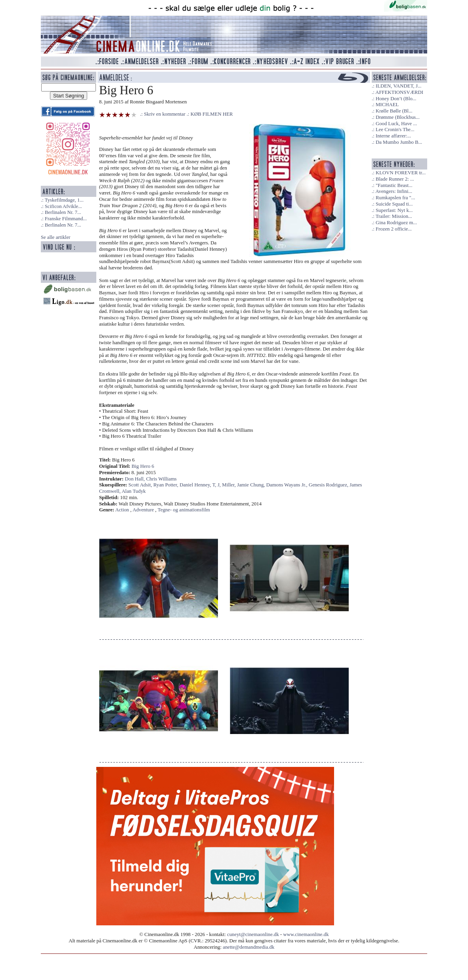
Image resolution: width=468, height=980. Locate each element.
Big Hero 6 (143, 466)
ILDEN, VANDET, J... (399, 86)
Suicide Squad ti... (394, 204)
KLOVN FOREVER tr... (401, 173)
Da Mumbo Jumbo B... (399, 142)
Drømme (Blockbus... (398, 117)
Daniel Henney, (196, 485)
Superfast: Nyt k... (394, 210)
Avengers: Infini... (394, 191)
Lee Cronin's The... (395, 130)
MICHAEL (387, 105)
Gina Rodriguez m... (396, 223)
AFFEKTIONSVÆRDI (399, 92)
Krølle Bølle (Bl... (394, 111)
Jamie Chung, (252, 485)
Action (122, 510)
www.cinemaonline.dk (306, 934)
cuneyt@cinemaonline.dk (253, 934)
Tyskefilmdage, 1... (64, 200)
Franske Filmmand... (66, 219)
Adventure (143, 510)
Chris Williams (161, 479)
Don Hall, (136, 479)
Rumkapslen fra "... (395, 198)
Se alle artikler (56, 237)
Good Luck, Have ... (396, 124)
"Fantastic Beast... (394, 185)
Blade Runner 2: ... (395, 179)
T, (215, 485)
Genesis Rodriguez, (329, 485)
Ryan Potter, (166, 485)
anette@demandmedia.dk (248, 947)
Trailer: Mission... (394, 216)
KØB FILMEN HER (212, 114)
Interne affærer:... (393, 136)
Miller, (229, 485)
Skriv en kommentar (165, 114)
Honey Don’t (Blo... (396, 99)
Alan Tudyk (134, 491)
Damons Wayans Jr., (287, 485)
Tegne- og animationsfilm (184, 510)
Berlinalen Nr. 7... (63, 212)
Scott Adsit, (141, 485)
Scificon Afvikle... (63, 206)
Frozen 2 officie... (394, 229)
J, (220, 485)
